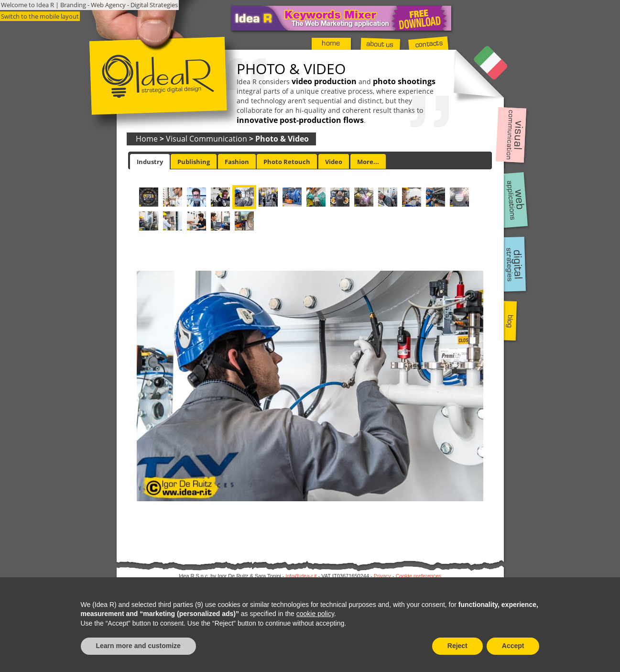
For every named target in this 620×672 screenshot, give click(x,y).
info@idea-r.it (301, 576)
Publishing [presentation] (194, 162)
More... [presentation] (368, 162)
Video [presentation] (334, 162)
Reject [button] (457, 646)
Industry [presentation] (150, 162)
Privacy (382, 576)
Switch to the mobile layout (40, 16)
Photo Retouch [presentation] (287, 162)
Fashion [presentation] (237, 162)
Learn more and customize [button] (138, 646)
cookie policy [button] (315, 614)
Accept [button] (513, 646)
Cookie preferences (419, 576)
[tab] (150, 162)
